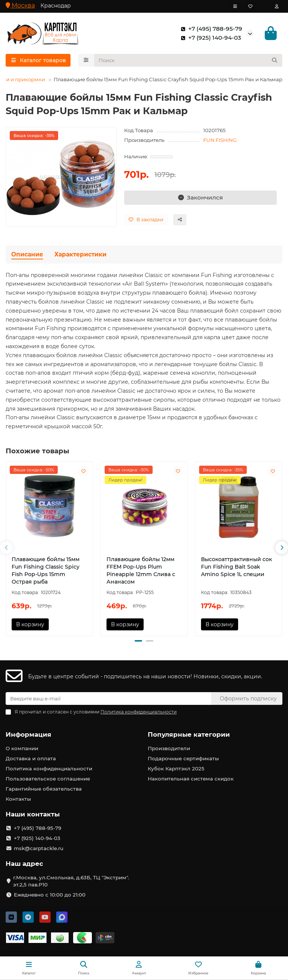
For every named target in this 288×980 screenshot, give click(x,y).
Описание (27, 254)
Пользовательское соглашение (48, 779)
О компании (22, 748)
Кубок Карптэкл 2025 (176, 769)
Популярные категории (189, 734)
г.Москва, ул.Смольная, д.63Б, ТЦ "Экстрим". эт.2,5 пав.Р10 (71, 881)
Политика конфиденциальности (49, 769)
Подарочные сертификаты (183, 758)
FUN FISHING (220, 140)
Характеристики (80, 254)
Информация (28, 734)
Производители (169, 748)
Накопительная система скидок (191, 779)
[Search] (188, 61)
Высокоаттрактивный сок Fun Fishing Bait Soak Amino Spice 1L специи (236, 567)
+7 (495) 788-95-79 (210, 29)
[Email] (108, 699)
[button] (6, 548)
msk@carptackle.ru (39, 848)
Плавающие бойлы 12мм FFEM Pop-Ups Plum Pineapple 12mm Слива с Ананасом (141, 570)
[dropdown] (235, 6)
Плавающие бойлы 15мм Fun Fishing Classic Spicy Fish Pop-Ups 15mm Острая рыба (46, 570)
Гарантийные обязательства (44, 789)
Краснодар (56, 6)
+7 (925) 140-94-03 (209, 38)
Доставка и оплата (31, 758)
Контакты (18, 799)
